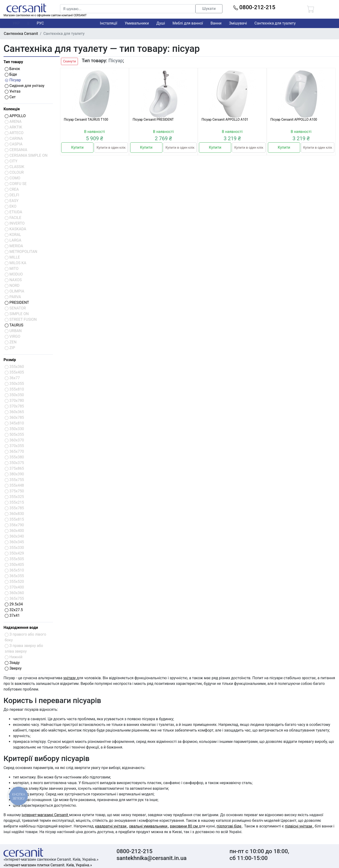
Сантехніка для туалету (275, 23)
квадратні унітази (111, 826)
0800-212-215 (254, 7)
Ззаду (12, 663)
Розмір (10, 360)
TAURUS (14, 325)
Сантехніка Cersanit (21, 34)
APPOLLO (15, 116)
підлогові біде (229, 826)
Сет (10, 97)
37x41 (12, 615)
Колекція (12, 109)
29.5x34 (14, 604)
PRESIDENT (17, 302)
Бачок (12, 69)
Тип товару (13, 62)
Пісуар (13, 80)
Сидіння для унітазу (25, 86)
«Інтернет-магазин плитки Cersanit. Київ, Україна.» (48, 865)
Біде (11, 74)
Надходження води (21, 627)
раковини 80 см (184, 826)
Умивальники (137, 23)
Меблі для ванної (188, 23)
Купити (77, 147)
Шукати (209, 9)
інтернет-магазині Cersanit (45, 815)
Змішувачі (238, 23)
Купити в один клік (111, 148)
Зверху (13, 668)
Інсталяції (109, 23)
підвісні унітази (299, 826)
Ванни (216, 23)
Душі (161, 23)
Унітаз (13, 91)
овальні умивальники (149, 826)
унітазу (70, 678)
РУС (40, 23)
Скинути (69, 61)
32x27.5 (14, 610)
